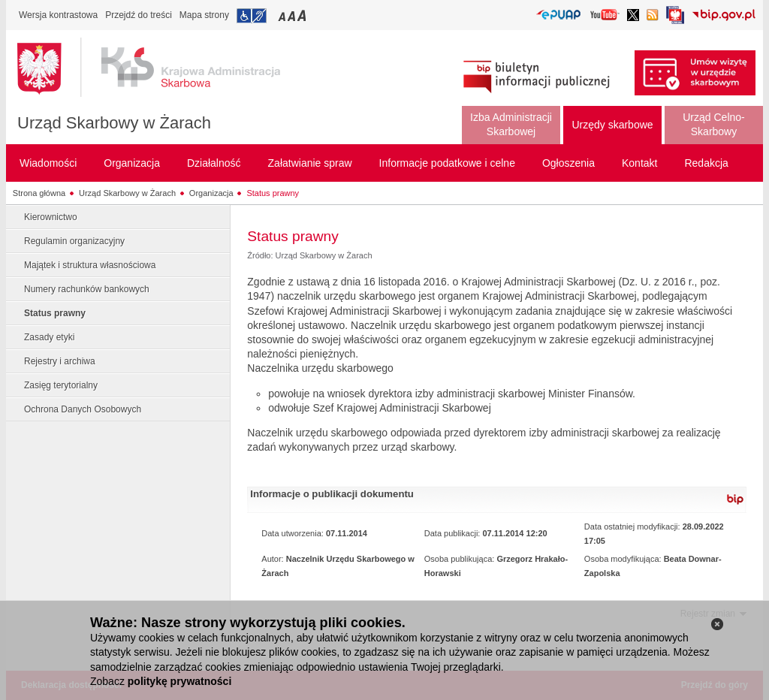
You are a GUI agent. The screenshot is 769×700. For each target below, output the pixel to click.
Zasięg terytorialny (61, 385)
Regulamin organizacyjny (74, 241)
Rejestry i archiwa (60, 361)
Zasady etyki (49, 337)
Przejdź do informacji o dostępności (252, 16)
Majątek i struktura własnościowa (90, 265)
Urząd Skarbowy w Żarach (114, 123)
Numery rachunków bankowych (87, 289)
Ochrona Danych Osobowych (83, 409)
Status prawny (273, 193)
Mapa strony (204, 15)
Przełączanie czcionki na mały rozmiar (283, 15)
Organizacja (211, 193)
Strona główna (39, 193)
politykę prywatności (179, 681)
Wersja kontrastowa (58, 15)
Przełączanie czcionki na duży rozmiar (303, 15)
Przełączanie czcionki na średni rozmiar (293, 15)
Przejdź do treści (139, 15)
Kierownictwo (51, 217)
